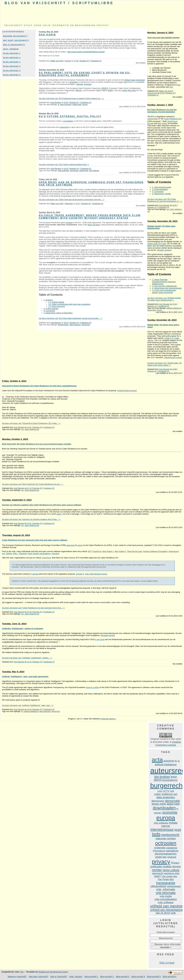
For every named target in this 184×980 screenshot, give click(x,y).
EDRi (110, 90)
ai (59, 105)
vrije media (166, 896)
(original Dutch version (127, 391)
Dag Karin (47, 35)
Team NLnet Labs (135, 551)
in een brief (100, 639)
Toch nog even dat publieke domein (163, 38)
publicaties (157, 867)
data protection (66, 105)
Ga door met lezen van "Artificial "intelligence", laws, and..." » (28, 705)
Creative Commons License (168, 743)
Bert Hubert (163, 123)
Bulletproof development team (53, 972)
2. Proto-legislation (160, 189)
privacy (85, 105)
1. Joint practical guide (162, 187)
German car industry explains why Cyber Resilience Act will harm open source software (42, 505)
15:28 (29, 612)
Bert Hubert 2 (120, 551)
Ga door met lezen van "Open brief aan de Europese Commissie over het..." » (72, 200)
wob (173, 913)
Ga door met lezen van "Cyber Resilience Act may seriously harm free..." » (33, 608)
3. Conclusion (49, 311)
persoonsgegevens (166, 854)
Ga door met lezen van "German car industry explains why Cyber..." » (31, 519)
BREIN (158, 780)
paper (59, 514)
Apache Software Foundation (155, 551)
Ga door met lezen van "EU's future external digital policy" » (64, 165)
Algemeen (69, 204)
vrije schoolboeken (166, 899)
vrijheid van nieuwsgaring (167, 910)
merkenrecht (170, 835)
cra (168, 209)
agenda (80, 84)
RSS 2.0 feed (167, 963)
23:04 (66, 103)
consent (69, 223)
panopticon (172, 851)
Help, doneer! (11, 49)
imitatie (173, 823)
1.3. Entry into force (57, 306)
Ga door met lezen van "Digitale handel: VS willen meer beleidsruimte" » (164, 299)
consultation (68, 121)
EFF (90, 551)
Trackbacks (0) (96, 61)
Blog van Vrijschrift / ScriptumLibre (59, 3)
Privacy (175, 863)
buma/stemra (170, 780)
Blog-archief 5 (12, 71)
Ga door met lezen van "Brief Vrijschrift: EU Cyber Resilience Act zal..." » (33, 484)
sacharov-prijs (172, 873)
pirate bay (161, 857)
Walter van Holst (57, 61)
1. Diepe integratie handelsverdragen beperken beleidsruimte (164, 282)
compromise (153, 119)
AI (22, 711)
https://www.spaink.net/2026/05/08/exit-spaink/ (86, 52)
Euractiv (88, 84)
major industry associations (39, 554)
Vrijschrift (23, 554)
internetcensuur (162, 829)
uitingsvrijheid (158, 886)
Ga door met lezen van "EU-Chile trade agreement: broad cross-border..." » (71, 318)
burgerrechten (63, 325)
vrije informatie (166, 889)
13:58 (174, 369)
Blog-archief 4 (12, 66)
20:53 (162, 93)
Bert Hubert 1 (108, 551)
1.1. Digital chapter (56, 302)
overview (55, 554)
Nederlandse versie (173, 358)
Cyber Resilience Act (173, 119)
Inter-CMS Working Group (96, 574)
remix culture (171, 870)
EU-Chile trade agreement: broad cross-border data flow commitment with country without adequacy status (90, 217)
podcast (172, 857)
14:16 (29, 709)
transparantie (166, 883)
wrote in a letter (92, 687)
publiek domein (172, 866)
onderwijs (160, 848)
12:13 (29, 662)
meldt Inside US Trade (157, 244)
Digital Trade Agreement (135, 80)
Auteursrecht (152, 93)
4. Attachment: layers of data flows (58, 313)
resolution (74, 82)
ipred (178, 830)
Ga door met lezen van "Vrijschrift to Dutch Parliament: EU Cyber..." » (31, 423)
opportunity (64, 127)
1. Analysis (48, 300)
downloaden (164, 808)
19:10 (66, 323)
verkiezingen (174, 886)
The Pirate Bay (166, 879)
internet (166, 826)
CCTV (166, 791)
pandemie (172, 848)
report (80, 545)
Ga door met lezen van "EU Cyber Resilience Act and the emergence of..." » (165, 200)
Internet (68, 61)
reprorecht (158, 873)
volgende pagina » (109, 719)
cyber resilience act (32, 429)
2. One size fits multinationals (164, 286)
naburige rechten (166, 838)
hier (179, 85)
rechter (157, 870)
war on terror (163, 913)
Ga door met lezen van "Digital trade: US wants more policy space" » (165, 364)
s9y (22, 972)
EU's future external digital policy (70, 116)
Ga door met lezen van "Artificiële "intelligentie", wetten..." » (27, 658)
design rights (159, 804)
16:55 (174, 205)
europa (166, 818)
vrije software (166, 902)
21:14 (29, 488)
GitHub (9, 554)
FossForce (97, 551)
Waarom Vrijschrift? (15, 36)
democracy (74, 171)
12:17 (78, 204)
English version (164, 250)
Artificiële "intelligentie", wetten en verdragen (23, 629)
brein (174, 777)
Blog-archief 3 (12, 62)
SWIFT (158, 876)
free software (94, 171)
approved (71, 545)
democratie (152, 310)
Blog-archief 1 (12, 53)
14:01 (29, 427)
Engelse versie (108, 635)
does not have (94, 225)
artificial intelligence (174, 308)
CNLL (15, 554)
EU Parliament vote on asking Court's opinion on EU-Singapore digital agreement (85, 74)
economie (170, 812)
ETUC (42, 90)
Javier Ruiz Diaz (129, 90)
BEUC (79, 90)
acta (157, 760)
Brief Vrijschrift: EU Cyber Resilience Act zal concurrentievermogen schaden (37, 444)
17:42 (76, 61)
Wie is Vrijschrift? (14, 45)
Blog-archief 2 (12, 58)
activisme (169, 761)
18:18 (66, 169)
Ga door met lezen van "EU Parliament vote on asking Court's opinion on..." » (71, 98)
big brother (162, 777)
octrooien (166, 843)
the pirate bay (170, 876)
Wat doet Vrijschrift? (16, 40)
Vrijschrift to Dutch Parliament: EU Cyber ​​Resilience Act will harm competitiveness (39, 386)
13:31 (29, 523)
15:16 (174, 304)
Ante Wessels (56, 103)
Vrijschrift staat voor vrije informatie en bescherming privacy (57, 25)
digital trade (77, 105)
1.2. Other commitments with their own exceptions (69, 304)
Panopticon (159, 851)
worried (35, 574)
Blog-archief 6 (12, 75)
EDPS (105, 88)
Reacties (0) (84, 61)
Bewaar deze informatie (168, 944)
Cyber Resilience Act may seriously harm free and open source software (35, 540)
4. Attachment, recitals (161, 194)
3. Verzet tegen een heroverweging (167, 288)
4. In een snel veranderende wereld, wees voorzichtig (164, 291)
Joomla (79, 574)
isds (156, 834)
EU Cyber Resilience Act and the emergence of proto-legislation (162, 111)
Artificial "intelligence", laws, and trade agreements (25, 676)
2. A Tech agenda (51, 309)
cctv (160, 791)
